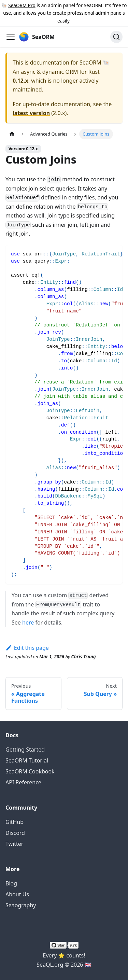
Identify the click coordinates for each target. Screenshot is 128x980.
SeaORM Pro (22, 5)
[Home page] (12, 134)
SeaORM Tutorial (27, 760)
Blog (11, 883)
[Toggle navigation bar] (11, 37)
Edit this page (27, 648)
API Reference (23, 782)
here (28, 622)
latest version (31, 113)
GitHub (15, 822)
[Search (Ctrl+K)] (116, 37)
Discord (15, 833)
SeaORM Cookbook (30, 771)
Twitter (14, 844)
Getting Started (25, 750)
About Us (17, 894)
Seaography (21, 905)
